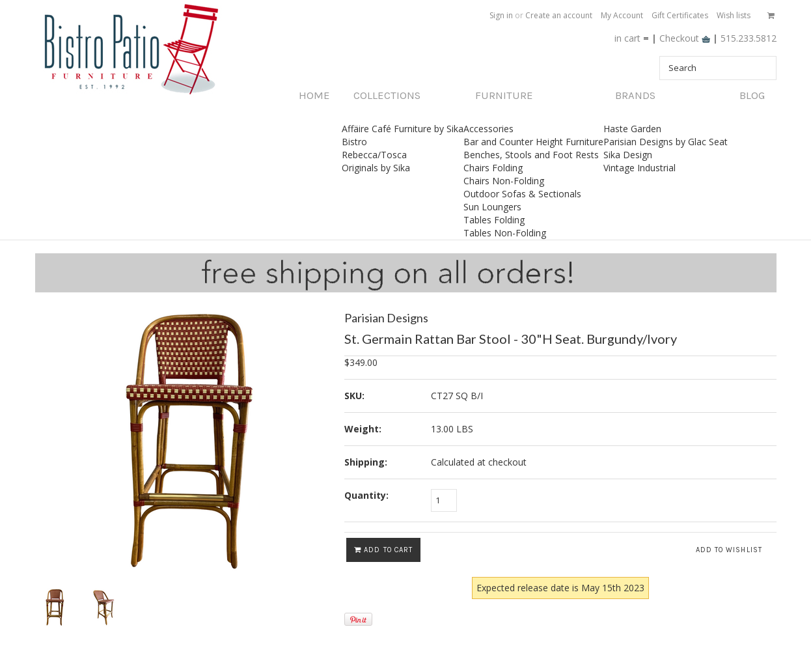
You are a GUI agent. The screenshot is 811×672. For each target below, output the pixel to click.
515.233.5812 (749, 38)
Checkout (686, 38)
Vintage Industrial (639, 168)
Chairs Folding (493, 168)
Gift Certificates (680, 15)
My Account (622, 15)
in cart (627, 38)
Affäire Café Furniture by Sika (403, 129)
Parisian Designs (386, 318)
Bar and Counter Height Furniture (533, 142)
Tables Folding (494, 220)
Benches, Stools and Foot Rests (531, 155)
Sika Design (628, 155)
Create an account (559, 15)
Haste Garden (632, 129)
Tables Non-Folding (505, 233)
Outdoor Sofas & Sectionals (522, 194)
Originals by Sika (376, 168)
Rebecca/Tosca (374, 155)
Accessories (488, 129)
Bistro (354, 142)
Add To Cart (383, 550)
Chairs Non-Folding (504, 181)
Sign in (501, 15)
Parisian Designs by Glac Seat (666, 142)
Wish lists (734, 15)
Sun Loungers (492, 207)
